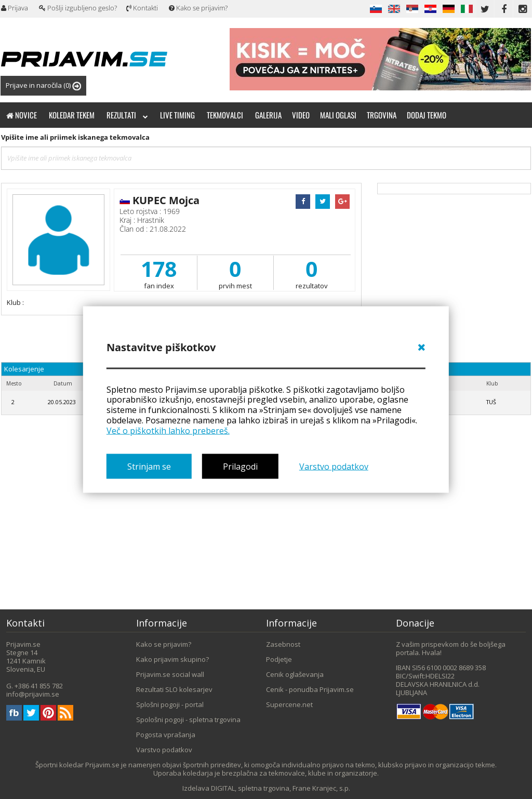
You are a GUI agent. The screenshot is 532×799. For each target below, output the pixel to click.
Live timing (177, 115)
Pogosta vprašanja (166, 735)
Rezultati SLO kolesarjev (174, 689)
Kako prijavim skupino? (172, 659)
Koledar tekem (72, 115)
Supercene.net (289, 704)
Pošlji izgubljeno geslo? (78, 8)
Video (301, 115)
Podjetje (279, 659)
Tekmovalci (225, 115)
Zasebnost (283, 644)
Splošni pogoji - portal (170, 704)
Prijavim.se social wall (170, 674)
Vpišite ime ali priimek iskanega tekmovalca (75, 137)
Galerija (268, 115)
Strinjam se (149, 467)
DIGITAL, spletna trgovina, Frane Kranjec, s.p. (281, 788)
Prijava (15, 8)
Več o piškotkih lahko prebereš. (168, 430)
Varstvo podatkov (334, 467)
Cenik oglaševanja (295, 674)
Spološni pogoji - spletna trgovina (188, 720)
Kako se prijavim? (198, 8)
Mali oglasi (338, 115)
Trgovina (382, 115)
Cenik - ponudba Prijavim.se (310, 689)
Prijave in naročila (43, 85)
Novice (22, 115)
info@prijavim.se (33, 694)
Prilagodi (240, 467)
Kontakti (142, 8)
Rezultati (127, 115)
